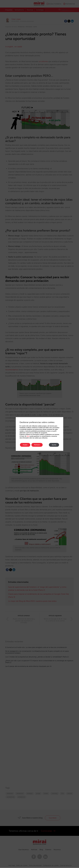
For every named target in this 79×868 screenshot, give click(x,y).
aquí (28, 436)
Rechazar (37, 445)
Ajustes (54, 445)
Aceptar (25, 445)
